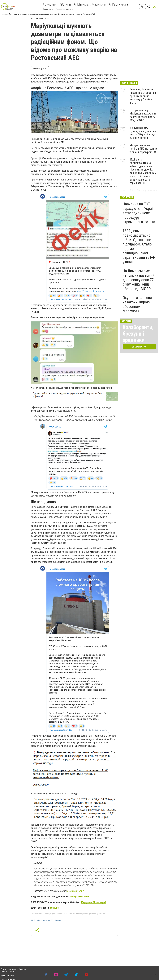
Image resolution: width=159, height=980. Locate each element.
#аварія (58, 921)
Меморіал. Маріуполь (90, 4)
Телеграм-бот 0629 (79, 896)
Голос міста (48, 9)
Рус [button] (142, 6)
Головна (4, 14)
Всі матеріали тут (139, 347)
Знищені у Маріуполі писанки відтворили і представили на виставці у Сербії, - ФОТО (143, 96)
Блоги (65, 4)
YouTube (54, 908)
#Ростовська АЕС (45, 921)
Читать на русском (40, 69)
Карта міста (118, 4)
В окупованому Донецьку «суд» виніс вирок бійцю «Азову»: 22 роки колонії (143, 133)
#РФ (33, 921)
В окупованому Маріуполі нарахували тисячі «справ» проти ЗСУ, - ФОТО (143, 115)
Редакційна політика (64, 9)
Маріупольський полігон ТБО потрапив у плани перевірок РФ (143, 149)
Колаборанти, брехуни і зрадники (138, 334)
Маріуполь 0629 (75, 891)
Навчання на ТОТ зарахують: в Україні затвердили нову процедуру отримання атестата (139, 213)
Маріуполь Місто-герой (94, 902)
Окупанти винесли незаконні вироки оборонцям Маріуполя (137, 304)
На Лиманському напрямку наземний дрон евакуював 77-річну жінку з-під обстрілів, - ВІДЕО (139, 280)
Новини (50, 4)
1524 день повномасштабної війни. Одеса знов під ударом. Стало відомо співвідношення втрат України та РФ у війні (139, 246)
